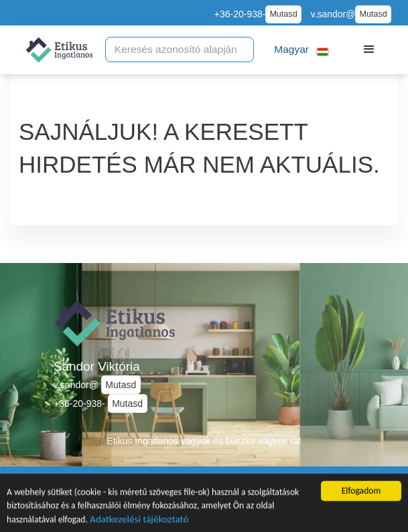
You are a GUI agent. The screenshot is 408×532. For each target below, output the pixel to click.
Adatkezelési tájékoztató (139, 522)
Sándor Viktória (97, 366)
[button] (302, 50)
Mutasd (283, 14)
